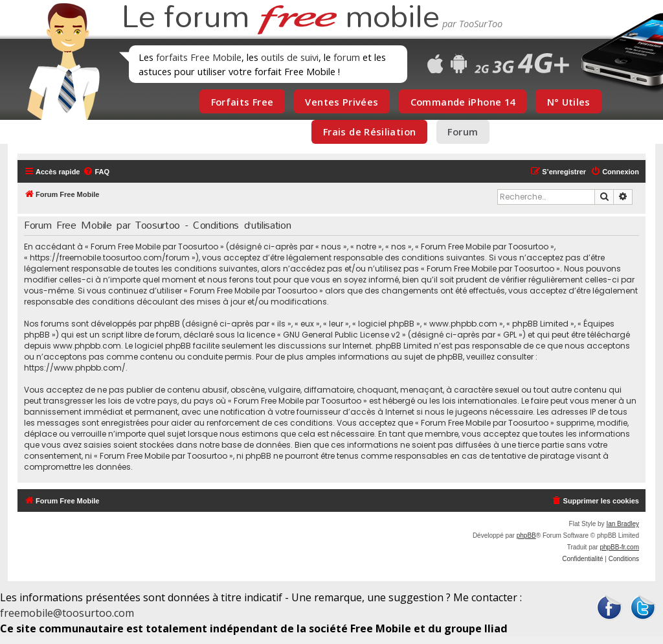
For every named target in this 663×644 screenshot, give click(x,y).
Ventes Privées (342, 102)
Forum (463, 132)
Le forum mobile (280, 18)
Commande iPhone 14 (463, 102)
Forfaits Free (242, 102)
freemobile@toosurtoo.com (67, 613)
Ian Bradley (623, 524)
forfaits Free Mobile (199, 57)
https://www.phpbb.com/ (75, 368)
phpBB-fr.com (619, 547)
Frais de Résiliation (369, 132)
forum (347, 57)
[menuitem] (96, 172)
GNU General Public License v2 (342, 335)
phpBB (526, 535)
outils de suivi (290, 57)
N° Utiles (569, 102)
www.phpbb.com (87, 346)
